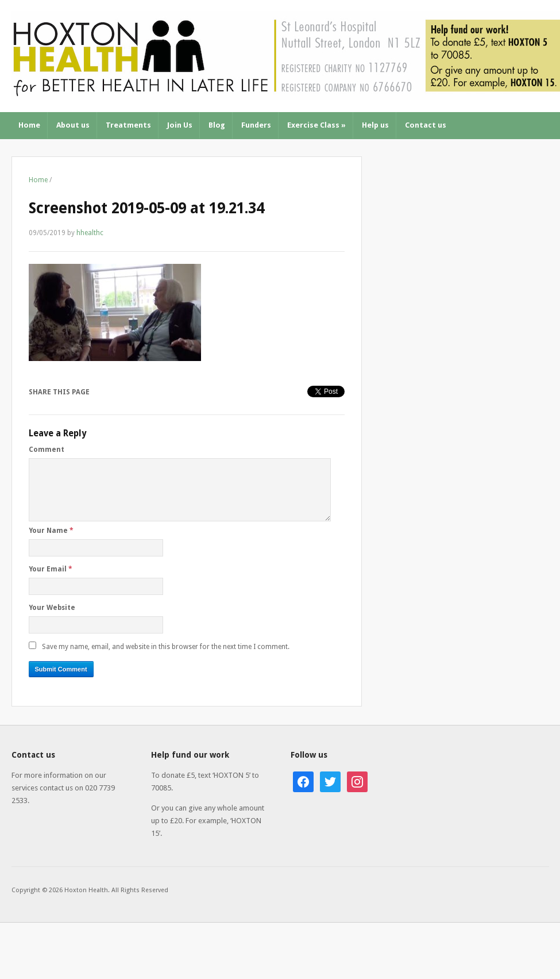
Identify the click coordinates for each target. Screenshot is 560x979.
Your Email (51, 569)
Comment (47, 450)
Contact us (426, 125)
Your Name (51, 531)
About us (73, 125)
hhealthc (90, 233)
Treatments (128, 125)
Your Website (52, 608)
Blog (217, 125)
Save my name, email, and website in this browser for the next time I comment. (166, 647)
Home (29, 125)
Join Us (180, 125)
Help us (375, 125)
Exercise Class (316, 125)
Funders (256, 125)
